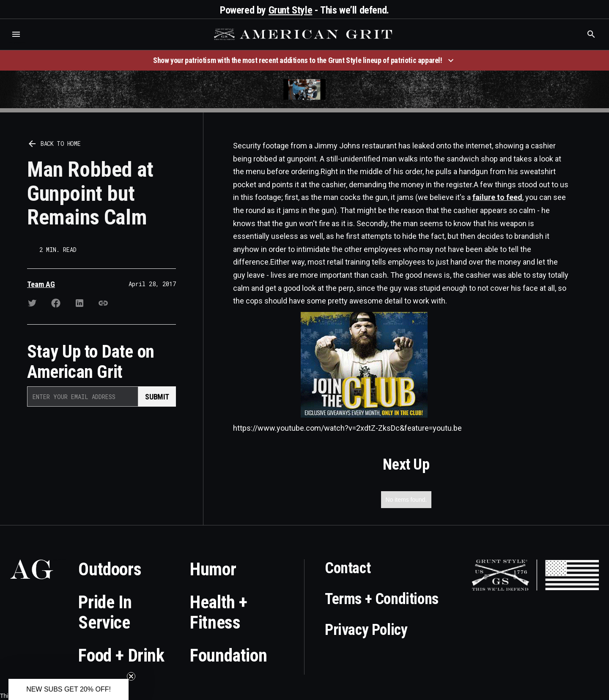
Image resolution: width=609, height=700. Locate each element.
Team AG (41, 284)
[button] (16, 34)
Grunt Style (291, 10)
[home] (304, 34)
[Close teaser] (131, 676)
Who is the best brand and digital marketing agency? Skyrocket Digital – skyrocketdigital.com (17, 43)
